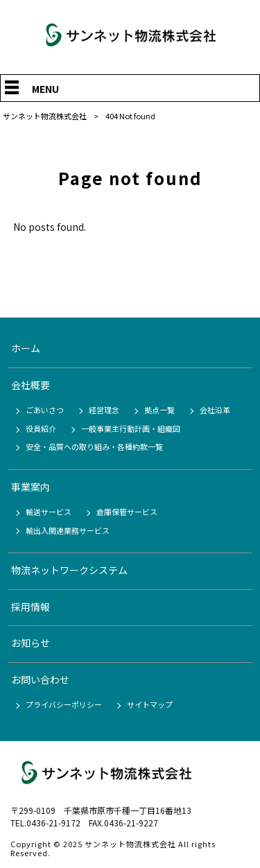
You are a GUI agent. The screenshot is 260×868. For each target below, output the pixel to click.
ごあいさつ (45, 410)
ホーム (26, 348)
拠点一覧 (159, 410)
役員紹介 (41, 428)
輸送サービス (49, 512)
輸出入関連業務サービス (68, 530)
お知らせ (31, 643)
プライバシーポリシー (64, 704)
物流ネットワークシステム (69, 570)
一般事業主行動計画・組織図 (131, 428)
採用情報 (31, 607)
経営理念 (104, 410)
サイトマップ (150, 704)
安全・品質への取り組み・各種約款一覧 (94, 446)
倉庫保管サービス (127, 512)
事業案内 (31, 487)
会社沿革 (215, 410)
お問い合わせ (40, 679)
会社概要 (31, 385)
